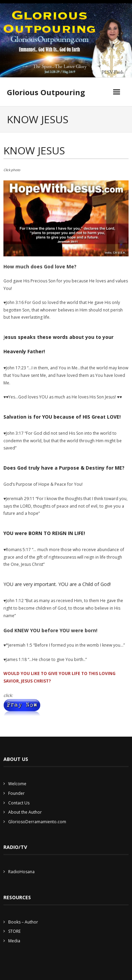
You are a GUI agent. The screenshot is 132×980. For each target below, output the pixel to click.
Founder (16, 793)
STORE (14, 931)
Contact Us (19, 803)
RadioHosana (21, 872)
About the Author (25, 812)
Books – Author (23, 922)
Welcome (17, 784)
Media (14, 941)
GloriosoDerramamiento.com (37, 822)
